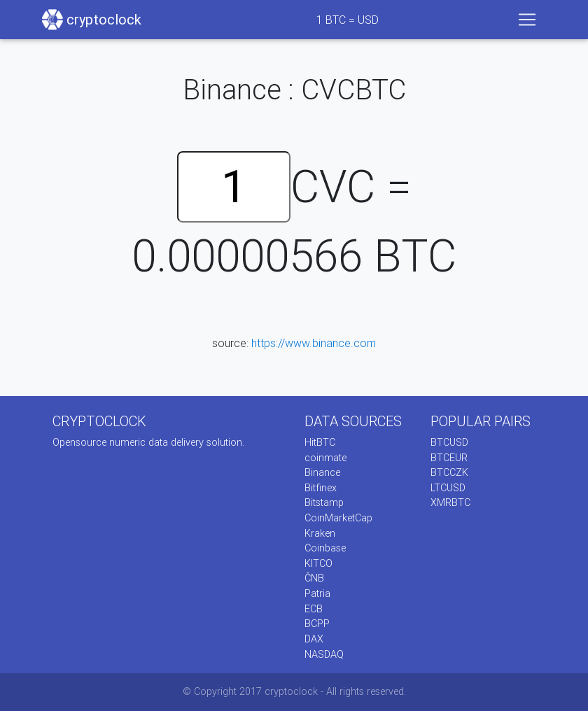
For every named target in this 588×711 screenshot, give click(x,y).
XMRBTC (450, 502)
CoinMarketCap (338, 518)
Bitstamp (324, 502)
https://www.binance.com (314, 343)
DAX (314, 639)
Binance (322, 472)
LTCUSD (448, 488)
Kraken (320, 533)
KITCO (318, 563)
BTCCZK (449, 472)
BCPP (317, 624)
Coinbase (325, 548)
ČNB (314, 578)
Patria (317, 593)
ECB (314, 609)
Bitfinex (321, 488)
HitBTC (320, 442)
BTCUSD (449, 442)
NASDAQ (324, 654)
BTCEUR (449, 458)
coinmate (325, 458)
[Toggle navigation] (527, 20)
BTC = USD (348, 20)
